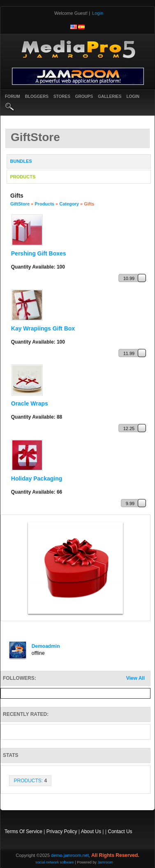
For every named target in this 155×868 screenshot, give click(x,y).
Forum (13, 97)
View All (135, 678)
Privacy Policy (62, 832)
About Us (91, 832)
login (133, 97)
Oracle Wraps (30, 403)
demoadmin (46, 646)
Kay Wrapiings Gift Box (43, 328)
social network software (55, 862)
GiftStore (20, 204)
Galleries (110, 97)
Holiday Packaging (37, 478)
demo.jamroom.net (70, 855)
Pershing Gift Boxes (39, 253)
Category (69, 204)
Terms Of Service (23, 832)
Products (44, 204)
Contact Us (120, 832)
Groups (84, 97)
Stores (62, 97)
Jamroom (105, 862)
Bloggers (37, 97)
